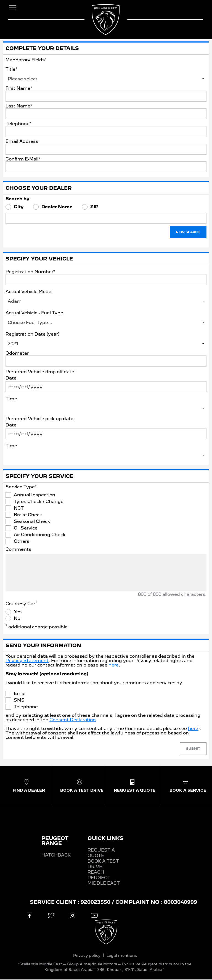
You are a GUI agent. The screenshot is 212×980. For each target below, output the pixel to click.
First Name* (19, 89)
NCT (19, 509)
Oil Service (26, 529)
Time (11, 399)
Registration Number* (30, 272)
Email (20, 694)
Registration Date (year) (32, 335)
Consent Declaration (73, 720)
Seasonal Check (32, 522)
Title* (11, 70)
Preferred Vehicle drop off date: (41, 372)
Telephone (26, 708)
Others (22, 542)
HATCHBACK (56, 856)
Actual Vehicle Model (29, 292)
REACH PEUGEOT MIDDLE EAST (104, 878)
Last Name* (19, 107)
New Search (188, 233)
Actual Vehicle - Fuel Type (34, 313)
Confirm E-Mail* (23, 160)
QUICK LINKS (105, 839)
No (17, 619)
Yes (18, 613)
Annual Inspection (35, 496)
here (114, 666)
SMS (19, 701)
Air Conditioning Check (40, 536)
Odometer (17, 354)
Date (11, 379)
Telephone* (18, 124)
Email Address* (23, 142)
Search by (17, 199)
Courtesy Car (21, 604)
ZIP (94, 208)
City (19, 208)
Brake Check (28, 516)
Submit (193, 749)
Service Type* (21, 488)
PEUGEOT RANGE (55, 841)
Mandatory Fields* (26, 60)
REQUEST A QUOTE (101, 853)
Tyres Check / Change (39, 502)
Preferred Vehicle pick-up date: (40, 419)
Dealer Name (57, 208)
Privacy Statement (27, 661)
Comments (18, 550)
